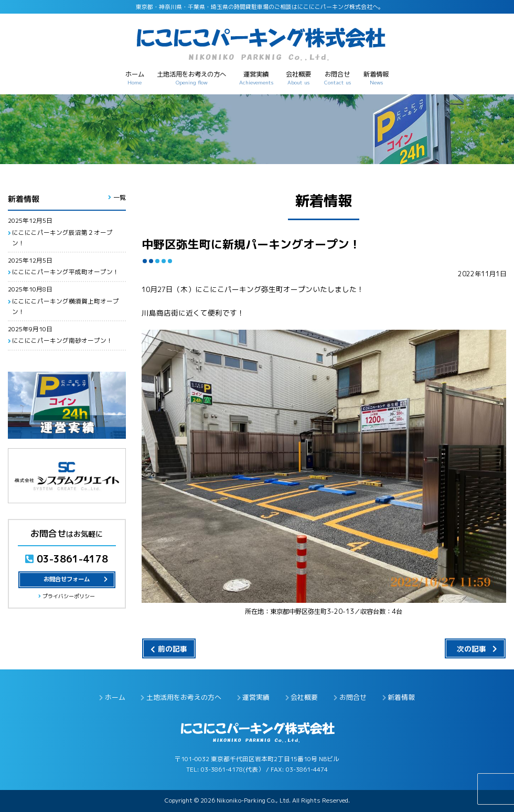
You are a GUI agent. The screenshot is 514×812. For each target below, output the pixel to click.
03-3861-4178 (67, 559)
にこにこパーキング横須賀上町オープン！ (66, 307)
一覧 (120, 197)
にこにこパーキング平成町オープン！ (66, 272)
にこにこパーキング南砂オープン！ (62, 341)
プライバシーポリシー (69, 596)
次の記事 (472, 649)
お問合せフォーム (67, 579)
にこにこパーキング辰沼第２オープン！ (62, 238)
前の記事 (173, 649)
